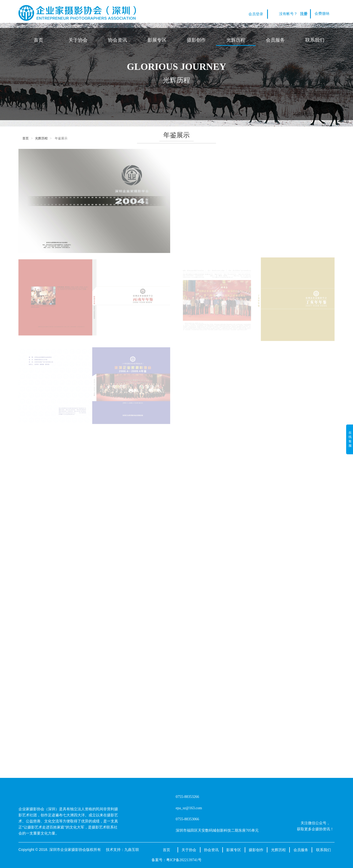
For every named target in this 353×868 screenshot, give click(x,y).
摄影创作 (196, 40)
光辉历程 (236, 40)
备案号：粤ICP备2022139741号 (177, 860)
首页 (38, 40)
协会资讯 (117, 40)
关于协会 (78, 40)
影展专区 (157, 40)
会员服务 (275, 40)
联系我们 (315, 40)
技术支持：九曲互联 (122, 850)
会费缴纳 (322, 14)
